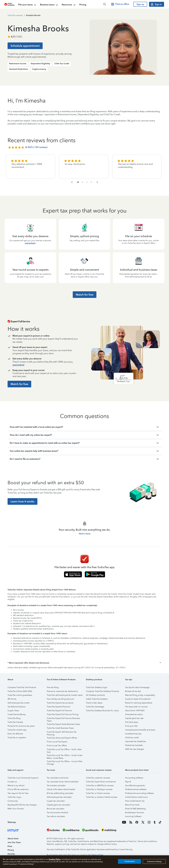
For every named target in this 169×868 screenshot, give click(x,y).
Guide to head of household (138, 699)
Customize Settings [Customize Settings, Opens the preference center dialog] (154, 861)
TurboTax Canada (15, 722)
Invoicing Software (133, 816)
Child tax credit (132, 738)
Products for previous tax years (21, 726)
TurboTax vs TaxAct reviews (98, 793)
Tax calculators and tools (58, 778)
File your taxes (27, 5)
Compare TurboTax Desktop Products (102, 691)
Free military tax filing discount (60, 699)
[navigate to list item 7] (87, 182)
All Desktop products (95, 695)
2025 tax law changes (134, 749)
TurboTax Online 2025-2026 (20, 691)
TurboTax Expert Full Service (59, 711)
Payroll (128, 782)
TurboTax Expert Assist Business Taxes (63, 724)
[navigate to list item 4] (82, 182)
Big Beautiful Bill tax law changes (22, 805)
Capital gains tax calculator (59, 805)
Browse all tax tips (133, 691)
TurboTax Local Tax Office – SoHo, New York (64, 750)
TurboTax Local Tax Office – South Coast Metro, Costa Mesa (64, 756)
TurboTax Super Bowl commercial (101, 782)
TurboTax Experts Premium (58, 707)
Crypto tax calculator (56, 801)
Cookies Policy (55, 859)
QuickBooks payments (135, 786)
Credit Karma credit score (136, 797)
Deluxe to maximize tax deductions (62, 691)
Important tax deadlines (136, 741)
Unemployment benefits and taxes (140, 730)
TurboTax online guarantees (20, 695)
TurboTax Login (14, 797)
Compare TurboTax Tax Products (22, 687)
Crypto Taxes (13, 711)
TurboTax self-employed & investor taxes (65, 695)
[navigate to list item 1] (78, 182)
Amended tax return (134, 714)
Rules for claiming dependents (139, 703)
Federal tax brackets (134, 745)
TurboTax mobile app (17, 730)
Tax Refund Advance (17, 707)
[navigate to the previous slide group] (72, 182)
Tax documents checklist (57, 813)
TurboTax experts (15, 15)
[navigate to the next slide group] (97, 182)
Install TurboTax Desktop (97, 699)
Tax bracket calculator (56, 786)
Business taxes (49, 5)
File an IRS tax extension (18, 789)
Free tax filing (53, 687)
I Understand (129, 861)
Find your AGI (131, 726)
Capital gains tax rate (134, 718)
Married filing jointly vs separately (140, 695)
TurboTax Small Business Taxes (60, 728)
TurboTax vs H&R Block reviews (100, 786)
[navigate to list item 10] (91, 182)
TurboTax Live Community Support (23, 778)
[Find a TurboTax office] (121, 4)
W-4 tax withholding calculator (60, 793)
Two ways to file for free (18, 793)
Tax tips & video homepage (137, 687)
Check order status (94, 703)
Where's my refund (16, 786)
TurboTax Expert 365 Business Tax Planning (62, 732)
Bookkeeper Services (134, 813)
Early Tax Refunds (15, 734)
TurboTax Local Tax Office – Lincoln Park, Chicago (65, 762)
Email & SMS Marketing (135, 809)
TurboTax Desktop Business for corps (102, 711)
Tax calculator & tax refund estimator (63, 782)
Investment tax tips (133, 734)
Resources (69, 5)
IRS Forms (12, 699)
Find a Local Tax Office (57, 746)
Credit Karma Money (17, 714)
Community (13, 801)
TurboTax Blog (14, 718)
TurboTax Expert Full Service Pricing (63, 714)
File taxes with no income (136, 707)
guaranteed (30, 243)
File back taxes (132, 722)
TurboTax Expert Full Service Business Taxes (63, 719)
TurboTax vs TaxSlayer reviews (99, 789)
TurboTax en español (17, 738)
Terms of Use (97, 855)
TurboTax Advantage (95, 707)
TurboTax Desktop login (97, 687)
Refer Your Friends (16, 809)
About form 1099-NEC (135, 711)
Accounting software (134, 778)
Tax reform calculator (56, 816)
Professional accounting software (140, 793)
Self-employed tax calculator (59, 797)
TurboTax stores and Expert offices (62, 738)
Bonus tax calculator (56, 809)
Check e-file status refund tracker (61, 789)
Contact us (12, 782)
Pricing (83, 5)
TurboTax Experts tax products (60, 703)
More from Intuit (132, 805)
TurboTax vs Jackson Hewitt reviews (102, 797)
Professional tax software (136, 789)
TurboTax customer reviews (98, 778)
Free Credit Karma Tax (135, 801)
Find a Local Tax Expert (57, 742)
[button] (85, 663)
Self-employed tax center (19, 703)
